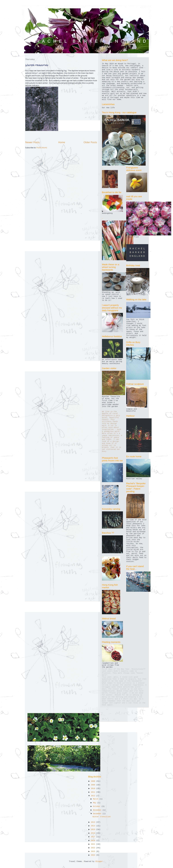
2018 (94, 841)
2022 (94, 848)
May (95, 803)
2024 (94, 855)
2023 (94, 852)
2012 (94, 796)
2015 (94, 830)
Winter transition (37, 65)
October (97, 806)
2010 (94, 789)
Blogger (99, 861)
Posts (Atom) (42, 148)
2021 (94, 844)
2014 (94, 826)
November (98, 810)
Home (62, 142)
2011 (94, 792)
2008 (94, 781)
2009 (94, 785)
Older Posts (90, 142)
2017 (94, 837)
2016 (94, 833)
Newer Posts (32, 142)
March (96, 799)
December (98, 814)
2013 (94, 822)
